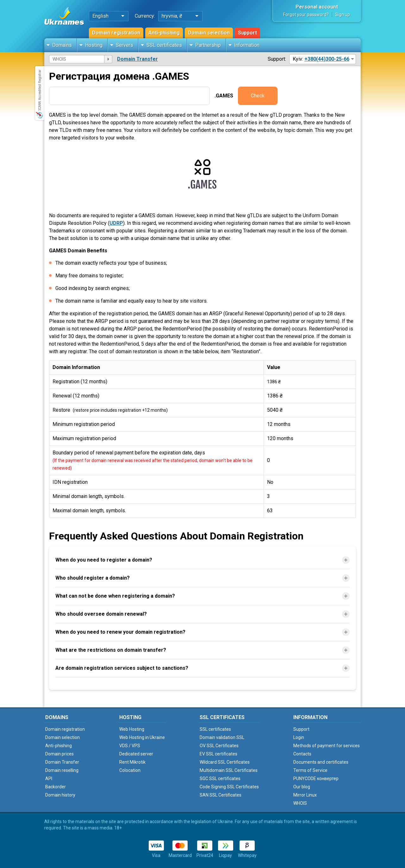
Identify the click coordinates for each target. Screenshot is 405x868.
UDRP (116, 223)
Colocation (130, 770)
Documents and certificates (321, 762)
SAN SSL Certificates (221, 795)
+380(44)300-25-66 (327, 59)
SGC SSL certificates (220, 779)
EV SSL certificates (218, 754)
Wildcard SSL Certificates (225, 762)
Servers (125, 45)
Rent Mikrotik (132, 762)
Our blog (302, 787)
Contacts (302, 754)
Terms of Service (310, 770)
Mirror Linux (305, 795)
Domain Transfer (137, 59)
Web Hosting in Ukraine (142, 737)
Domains (62, 45)
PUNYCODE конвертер (316, 779)
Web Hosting (132, 729)
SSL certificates (164, 45)
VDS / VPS (130, 746)
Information (247, 45)
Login (299, 737)
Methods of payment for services (327, 746)
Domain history (60, 795)
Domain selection (209, 33)
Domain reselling (62, 770)
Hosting (94, 45)
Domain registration (116, 33)
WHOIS (300, 803)
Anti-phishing (164, 33)
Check (258, 96)
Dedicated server (136, 754)
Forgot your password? (306, 15)
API (49, 779)
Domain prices (59, 754)
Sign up (343, 15)
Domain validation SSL (222, 737)
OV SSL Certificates (219, 746)
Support (247, 33)
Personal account (317, 7)
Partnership (208, 45)
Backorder (56, 787)
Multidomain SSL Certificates (229, 770)
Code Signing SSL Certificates (229, 787)
